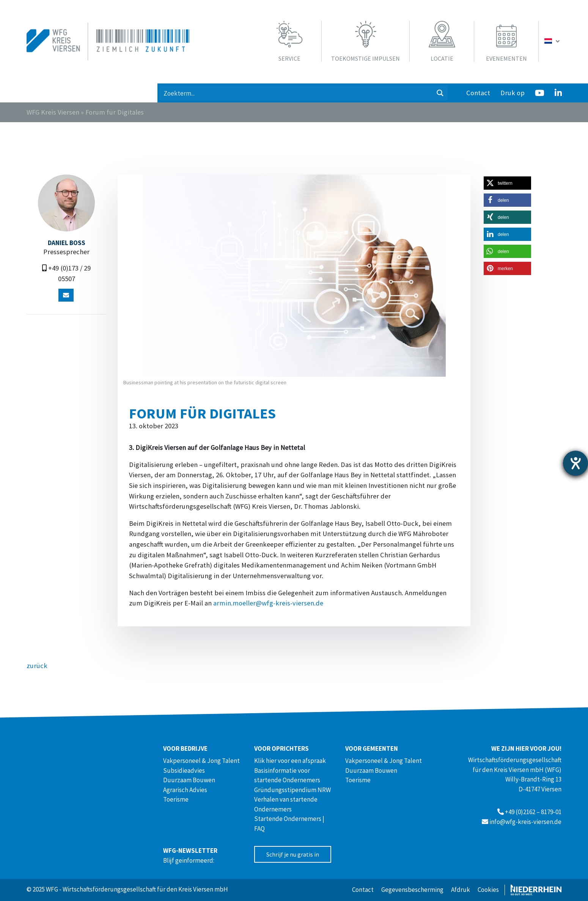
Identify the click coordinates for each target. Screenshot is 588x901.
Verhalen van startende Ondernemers (286, 804)
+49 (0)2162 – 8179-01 (533, 812)
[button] (507, 183)
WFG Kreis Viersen (53, 112)
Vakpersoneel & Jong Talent (201, 761)
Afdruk (461, 890)
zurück (37, 666)
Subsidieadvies (184, 770)
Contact (478, 93)
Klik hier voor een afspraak (290, 761)
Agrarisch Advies (185, 790)
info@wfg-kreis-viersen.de (525, 822)
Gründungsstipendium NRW (292, 790)
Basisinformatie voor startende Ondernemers (287, 775)
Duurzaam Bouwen (189, 780)
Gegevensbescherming (412, 890)
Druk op (513, 93)
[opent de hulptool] (575, 463)
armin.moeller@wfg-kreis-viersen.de (268, 603)
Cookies (488, 890)
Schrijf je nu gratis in (293, 854)
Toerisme (176, 799)
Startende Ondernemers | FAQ (289, 824)
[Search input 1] (296, 93)
